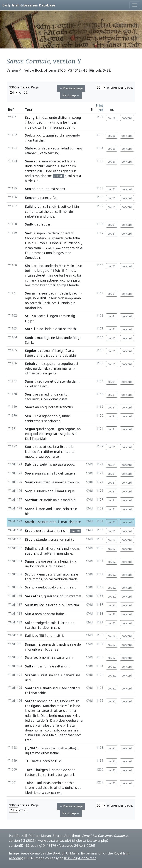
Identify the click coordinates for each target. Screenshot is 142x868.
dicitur (63, 117)
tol (53, 793)
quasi (50, 135)
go (62, 280)
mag (58, 368)
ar (70, 351)
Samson (50, 166)
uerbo (41, 531)
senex (61, 189)
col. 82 (112, 540)
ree (56, 649)
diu (40, 171)
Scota (41, 316)
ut (45, 447)
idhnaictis (32, 373)
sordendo (73, 135)
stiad (29, 553)
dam (75, 381)
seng (48, 434)
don (64, 730)
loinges (58, 253)
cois (57, 628)
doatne (46, 176)
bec (39, 122)
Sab (28, 464)
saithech (70, 329)
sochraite (52, 456)
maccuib (31, 456)
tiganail (37, 706)
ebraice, (55, 161)
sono (72, 770)
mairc (58, 452)
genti (52, 373)
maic (60, 706)
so (39, 224)
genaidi (69, 675)
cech (61, 298)
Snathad (32, 688)
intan (29, 248)
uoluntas (44, 783)
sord (58, 135)
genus (30, 725)
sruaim (42, 491)
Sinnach (31, 644)
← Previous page (71, 88)
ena (50, 491)
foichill (60, 270)
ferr (46, 127)
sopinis (40, 473)
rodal (38, 248)
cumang (76, 148)
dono (29, 730)
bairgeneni (66, 775)
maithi (58, 635)
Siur (28, 614)
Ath (50, 248)
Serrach (31, 293)
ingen (41, 233)
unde (53, 117)
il (73, 127)
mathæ (69, 452)
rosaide (58, 238)
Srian (29, 482)
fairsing (53, 153)
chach (73, 579)
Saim (29, 381)
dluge (53, 566)
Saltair (30, 666)
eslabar (31, 153)
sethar (36, 711)
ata (72, 725)
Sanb (29, 338)
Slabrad (31, 148)
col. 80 (112, 118)
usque (70, 491)
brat (35, 761)
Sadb (29, 224)
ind (61, 596)
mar (65, 368)
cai (59, 574)
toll (27, 693)
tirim (69, 657)
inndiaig (67, 303)
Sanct (30, 407)
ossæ (63, 399)
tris (27, 706)
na (63, 248)
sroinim (73, 605)
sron (42, 509)
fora (28, 579)
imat (61, 491)
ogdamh (74, 298)
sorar (45, 711)
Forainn (64, 316)
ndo (68, 716)
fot (47, 649)
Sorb (29, 135)
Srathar (31, 500)
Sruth (29, 522)
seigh (61, 351)
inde (28, 127)
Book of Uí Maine (66, 853)
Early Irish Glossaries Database (29, 5)
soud (71, 464)
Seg (28, 394)
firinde (70, 270)
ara (54, 539)
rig (73, 316)
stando (42, 539)
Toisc (29, 783)
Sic (27, 657)
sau (41, 456)
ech (54, 303)
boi (27, 270)
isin (76, 206)
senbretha (33, 421)
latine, (72, 161)
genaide (43, 574)
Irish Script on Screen (80, 858)
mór (65, 211)
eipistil (76, 280)
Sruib (29, 605)
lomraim (69, 587)
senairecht (52, 421)
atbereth (40, 275)
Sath (29, 329)
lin (37, 416)
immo (35, 285)
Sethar (31, 701)
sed (64, 688)
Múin (68, 706)
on (30, 140)
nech (62, 566)
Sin (27, 266)
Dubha (54, 243)
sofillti (39, 635)
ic (47, 248)
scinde (40, 566)
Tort (28, 770)
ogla (28, 298)
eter (63, 381)
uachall (65, 293)
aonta (35, 720)
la (38, 716)
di (72, 233)
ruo (61, 605)
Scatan (31, 675)
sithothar (67, 735)
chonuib (31, 649)
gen (61, 429)
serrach (35, 303)
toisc (41, 793)
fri (27, 253)
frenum (73, 482)
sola (54, 623)
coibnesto (53, 730)
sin (56, 266)
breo (46, 761)
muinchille (65, 553)
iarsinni (46, 748)
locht (40, 135)
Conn (48, 253)
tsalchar (39, 140)
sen (44, 644)
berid (53, 716)
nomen (42, 701)
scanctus (66, 407)
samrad (31, 171)
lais (27, 711)
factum (31, 775)
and (28, 176)
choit (53, 206)
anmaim (74, 730)
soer (38, 447)
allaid (45, 394)
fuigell (59, 473)
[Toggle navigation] (135, 5)
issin (66, 509)
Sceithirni (53, 233)
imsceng (75, 117)
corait (49, 381)
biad (40, 329)
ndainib (31, 716)
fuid (58, 761)
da (69, 381)
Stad (29, 531)
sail (45, 206)
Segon (30, 429)
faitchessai (70, 574)
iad (54, 148)
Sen (28, 189)
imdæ (43, 117)
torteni (48, 775)
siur (66, 711)
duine (69, 788)
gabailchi (69, 355)
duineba (44, 368)
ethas (64, 748)
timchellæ (60, 122)
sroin (73, 509)
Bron (41, 243)
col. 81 (112, 189)
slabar (46, 148)
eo (39, 189)
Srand (30, 509)
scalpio (53, 587)
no (68, 280)
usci (28, 680)
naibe (45, 725)
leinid (65, 548)
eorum (71, 166)
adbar (67, 127)
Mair (59, 338)
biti (73, 500)
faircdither (45, 452)
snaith (73, 688)
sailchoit (45, 211)
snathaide (38, 693)
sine (73, 644)
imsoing (56, 127)
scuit (44, 675)
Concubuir (32, 258)
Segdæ (30, 351)
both (32, 122)
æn (49, 561)
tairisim (63, 531)
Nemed (31, 452)
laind (77, 706)
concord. (127, 118)
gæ (44, 561)
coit (64, 206)
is (75, 171)
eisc (71, 522)
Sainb (29, 342)
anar (73, 711)
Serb (29, 233)
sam (45, 161)
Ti (26, 761)
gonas (54, 399)
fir (66, 596)
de (65, 770)
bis (39, 308)
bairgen (42, 770)
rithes (57, 171)
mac (68, 253)
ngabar (47, 416)
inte (78, 522)
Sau (28, 447)
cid (56, 381)
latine (60, 614)
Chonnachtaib (35, 238)
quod (45, 189)
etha (53, 522)
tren (28, 740)
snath (47, 688)
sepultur (50, 364)
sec (36, 657)
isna (56, 447)
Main (70, 266)
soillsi (71, 176)
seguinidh (32, 399)
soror (51, 614)
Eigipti (30, 321)
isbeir (29, 793)
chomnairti (65, 539)
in (55, 553)
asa (60, 464)
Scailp (30, 587)
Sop (28, 473)
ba (61, 275)
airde (29, 181)
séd (55, 688)
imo (34, 270)
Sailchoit (32, 206)
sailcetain (32, 216)
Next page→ (71, 95)
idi (51, 548)
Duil (28, 439)
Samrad (31, 161)
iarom (29, 788)
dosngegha (67, 720)
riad (49, 171)
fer (54, 198)
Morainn (49, 706)
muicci (39, 605)
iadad (65, 148)
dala (79, 248)
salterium (62, 666)
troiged (41, 623)
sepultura (68, 364)
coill (70, 206)
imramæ (75, 596)
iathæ (55, 753)
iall (47, 548)
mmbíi (37, 579)
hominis (57, 783)
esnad (65, 500)
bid (27, 720)
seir (48, 303)
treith (54, 748)
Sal (27, 623)
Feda (35, 439)
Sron (29, 491)
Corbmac (36, 253)
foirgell (63, 285)
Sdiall (29, 548)
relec (29, 368)
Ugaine (50, 338)
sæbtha (45, 464)
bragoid (43, 270)
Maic (62, 266)
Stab (29, 539)
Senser (30, 198)
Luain (29, 243)
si (26, 735)
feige (29, 355)
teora (70, 248)
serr (45, 293)
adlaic (42, 788)
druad (65, 233)
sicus (58, 657)
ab (34, 189)
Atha (76, 238)
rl (37, 181)
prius (50, 216)
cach (43, 153)
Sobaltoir (32, 364)
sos (55, 596)
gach (52, 293)
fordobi (44, 628)
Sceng (30, 117)
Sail (28, 635)
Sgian (29, 561)
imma (47, 122)
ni (74, 783)
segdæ (70, 429)
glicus (48, 355)
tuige (69, 473)
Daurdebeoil (72, 243)
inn (51, 675)
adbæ (46, 224)
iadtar (48, 553)
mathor (31, 308)
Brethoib (67, 447)
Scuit (29, 316)
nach (68, 783)
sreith (48, 500)
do (71, 211)
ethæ (45, 753)
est (53, 189)
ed (80, 788)
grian (67, 171)
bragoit (46, 285)
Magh (77, 338)
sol (64, 161)
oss (37, 394)
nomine (61, 482)
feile (59, 725)
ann (59, 509)
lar (62, 623)
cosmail (46, 351)
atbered (53, 280)
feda (68, 238)
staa (50, 531)
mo (37, 176)
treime (35, 753)
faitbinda (61, 579)
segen (49, 429)
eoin (57, 416)
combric (31, 211)
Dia (56, 701)
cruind (39, 266)
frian (47, 482)
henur (65, 561)
